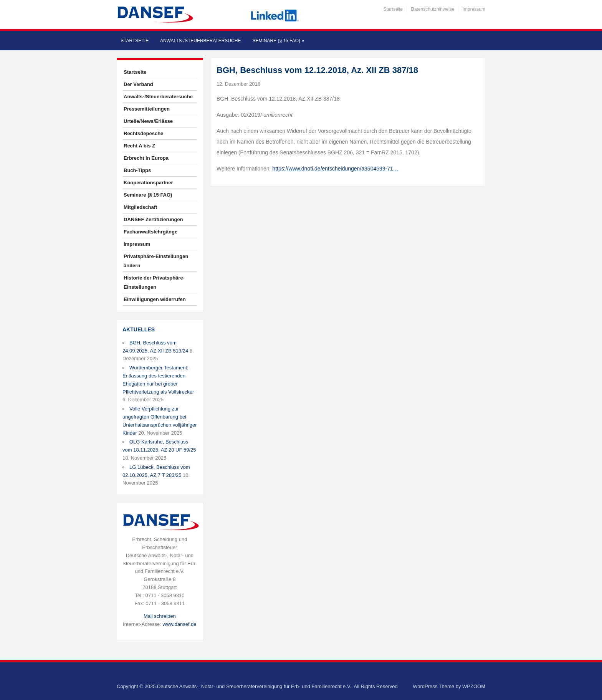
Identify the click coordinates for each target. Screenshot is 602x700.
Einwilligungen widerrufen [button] (155, 299)
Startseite (393, 9)
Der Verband (138, 84)
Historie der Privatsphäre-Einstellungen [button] (154, 282)
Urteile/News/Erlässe (148, 121)
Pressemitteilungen (147, 109)
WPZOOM (474, 686)
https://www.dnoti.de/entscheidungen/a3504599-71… (335, 169)
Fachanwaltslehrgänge (150, 232)
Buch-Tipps (137, 170)
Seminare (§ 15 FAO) (278, 41)
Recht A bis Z (139, 146)
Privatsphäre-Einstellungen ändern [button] (156, 261)
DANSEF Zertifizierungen (153, 219)
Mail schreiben (160, 616)
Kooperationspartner (148, 183)
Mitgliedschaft (140, 207)
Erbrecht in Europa (146, 158)
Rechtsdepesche (143, 133)
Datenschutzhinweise (432, 9)
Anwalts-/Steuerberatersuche (200, 41)
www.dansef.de (179, 624)
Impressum (474, 9)
